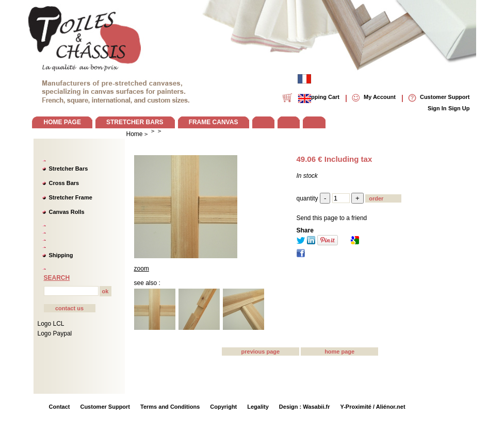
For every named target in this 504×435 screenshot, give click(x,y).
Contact (60, 407)
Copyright (223, 407)
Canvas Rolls (67, 212)
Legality (258, 407)
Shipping (61, 255)
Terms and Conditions (170, 407)
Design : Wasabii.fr (305, 407)
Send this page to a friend (332, 218)
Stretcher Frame (71, 197)
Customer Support (105, 407)
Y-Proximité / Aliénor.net (372, 407)
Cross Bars (64, 183)
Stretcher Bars (69, 169)
